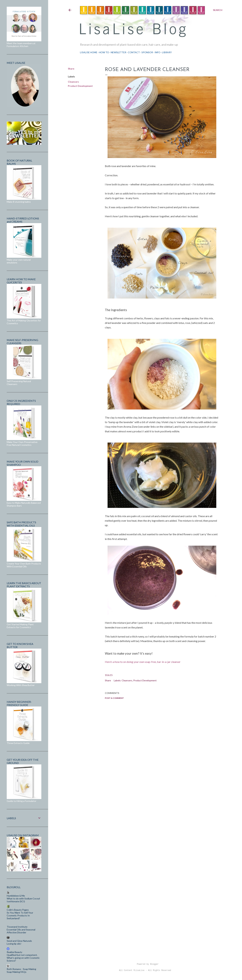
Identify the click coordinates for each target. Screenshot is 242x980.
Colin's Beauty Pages (18, 910)
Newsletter (118, 52)
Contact (134, 52)
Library (167, 52)
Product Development (80, 86)
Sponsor (147, 52)
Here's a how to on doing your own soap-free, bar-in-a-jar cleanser (143, 662)
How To (104, 52)
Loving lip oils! (14, 944)
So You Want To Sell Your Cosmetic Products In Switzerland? (20, 915)
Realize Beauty (14, 952)
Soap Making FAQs (17, 972)
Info (157, 52)
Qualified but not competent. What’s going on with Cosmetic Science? (23, 958)
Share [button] (71, 69)
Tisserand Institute (17, 927)
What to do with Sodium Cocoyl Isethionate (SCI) (23, 900)
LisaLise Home (89, 52)
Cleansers (73, 82)
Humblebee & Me (16, 896)
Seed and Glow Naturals (19, 941)
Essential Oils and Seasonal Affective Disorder (21, 931)
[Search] (218, 10)
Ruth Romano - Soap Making (21, 969)
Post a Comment (114, 698)
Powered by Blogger (145, 964)
